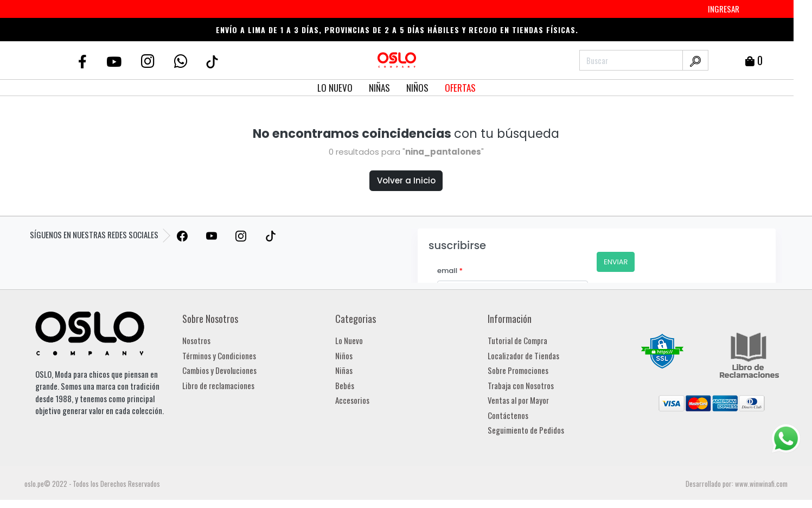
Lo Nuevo (349, 340)
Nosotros (196, 340)
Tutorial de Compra (517, 340)
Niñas (344, 370)
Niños (344, 355)
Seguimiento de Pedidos (526, 430)
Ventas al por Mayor (518, 400)
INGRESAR (724, 9)
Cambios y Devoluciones (219, 370)
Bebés (345, 385)
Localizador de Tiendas (523, 355)
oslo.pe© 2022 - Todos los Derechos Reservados (92, 484)
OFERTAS (460, 88)
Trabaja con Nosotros (521, 385)
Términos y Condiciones (219, 355)
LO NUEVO (335, 88)
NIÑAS (379, 88)
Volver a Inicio (406, 180)
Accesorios (352, 400)
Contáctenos (508, 415)
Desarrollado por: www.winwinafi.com (737, 484)
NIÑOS (417, 88)
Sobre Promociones (518, 370)
